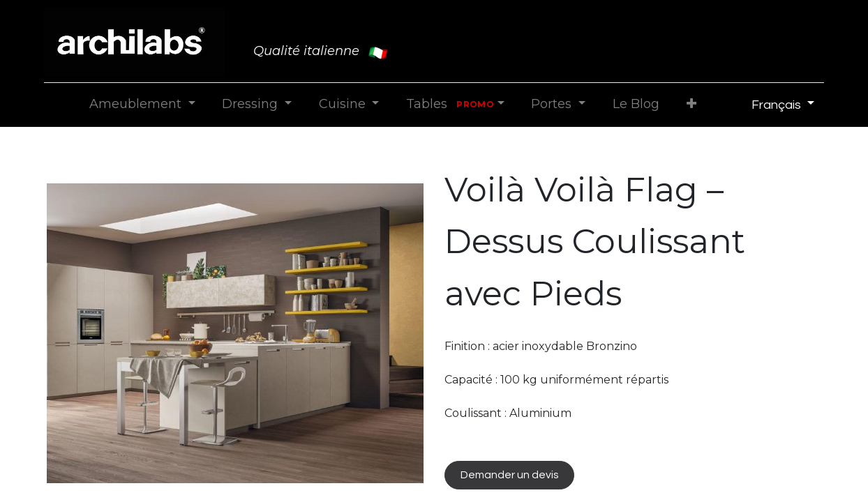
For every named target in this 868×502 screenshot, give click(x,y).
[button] (691, 104)
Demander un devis (510, 475)
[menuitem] (636, 104)
